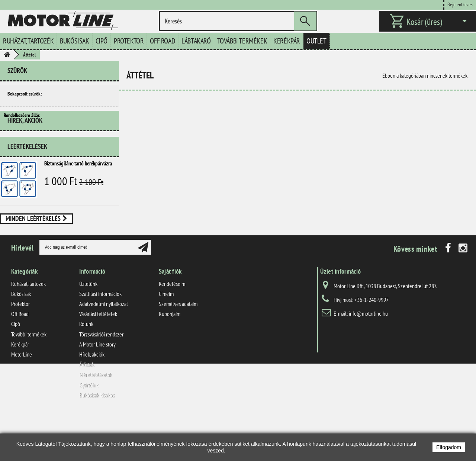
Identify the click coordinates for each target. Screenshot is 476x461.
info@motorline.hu (368, 358)
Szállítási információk (100, 338)
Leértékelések (27, 167)
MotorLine (22, 399)
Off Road (163, 41)
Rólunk (86, 368)
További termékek (242, 41)
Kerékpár (287, 41)
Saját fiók (170, 316)
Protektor (129, 41)
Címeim (166, 338)
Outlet (316, 41)
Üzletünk (88, 328)
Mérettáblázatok (96, 419)
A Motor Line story (97, 389)
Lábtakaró (196, 41)
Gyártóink (89, 429)
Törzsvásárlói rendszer (101, 379)
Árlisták (87, 409)
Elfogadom (449, 447)
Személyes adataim (178, 348)
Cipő (102, 41)
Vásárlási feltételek (98, 358)
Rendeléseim (172, 328)
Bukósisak (74, 41)
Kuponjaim (170, 358)
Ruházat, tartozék (28, 41)
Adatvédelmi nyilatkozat (104, 348)
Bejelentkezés (460, 4)
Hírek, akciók (25, 144)
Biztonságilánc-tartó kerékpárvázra (78, 184)
